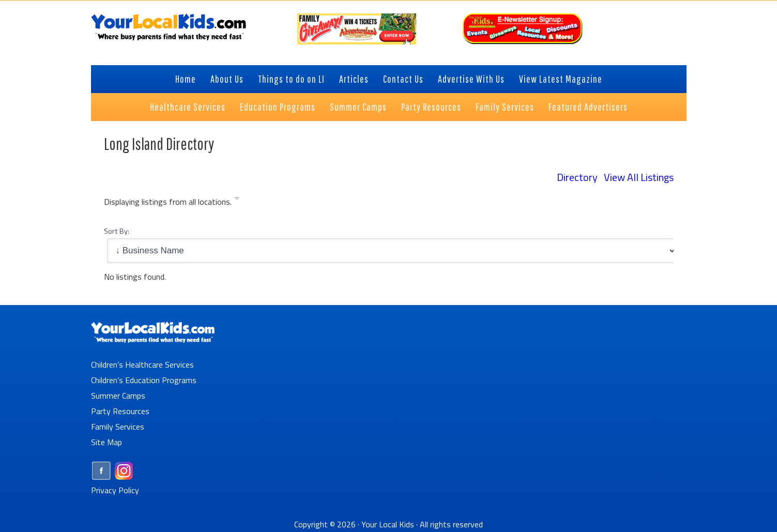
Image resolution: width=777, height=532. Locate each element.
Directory (577, 177)
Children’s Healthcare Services (142, 364)
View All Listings (639, 177)
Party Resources (120, 411)
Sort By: (117, 231)
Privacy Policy (115, 490)
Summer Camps (118, 396)
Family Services (118, 427)
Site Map (106, 442)
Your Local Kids (388, 524)
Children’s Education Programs (144, 380)
